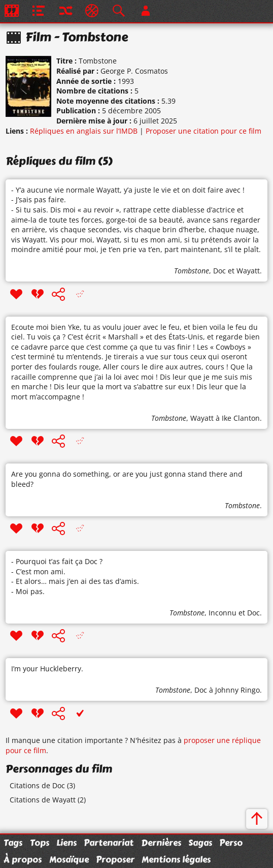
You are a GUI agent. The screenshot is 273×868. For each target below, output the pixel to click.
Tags (13, 843)
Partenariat (109, 843)
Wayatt (248, 271)
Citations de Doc (37, 785)
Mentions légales (176, 859)
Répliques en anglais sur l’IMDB (84, 131)
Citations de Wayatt (43, 800)
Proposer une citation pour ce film (203, 131)
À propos (23, 859)
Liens (66, 843)
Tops (40, 843)
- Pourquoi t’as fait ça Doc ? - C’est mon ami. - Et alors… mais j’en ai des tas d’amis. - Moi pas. (75, 576)
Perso (231, 843)
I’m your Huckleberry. (47, 669)
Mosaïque (69, 859)
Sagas (200, 843)
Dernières (161, 843)
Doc (219, 271)
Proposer (115, 859)
